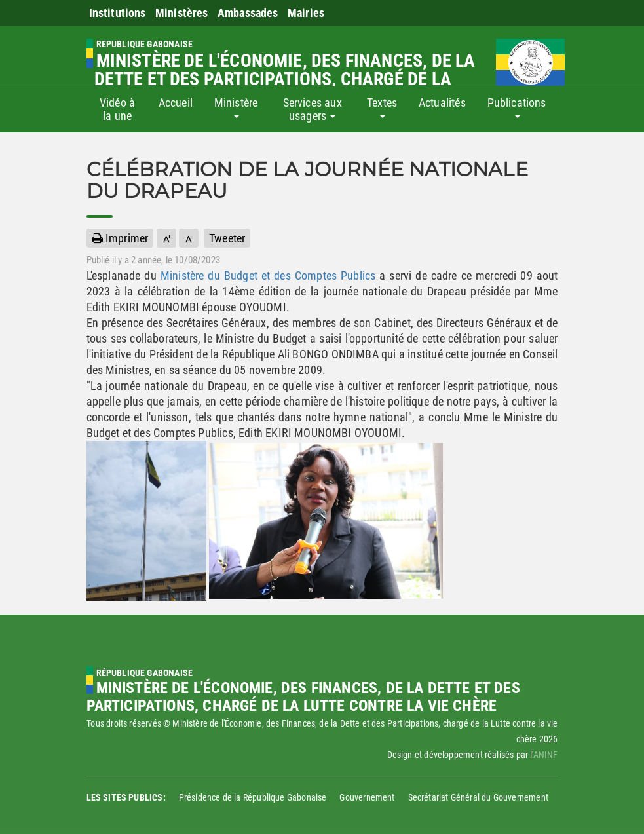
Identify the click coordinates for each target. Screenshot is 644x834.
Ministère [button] (236, 107)
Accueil (176, 103)
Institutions (118, 13)
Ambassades (248, 13)
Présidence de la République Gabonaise (253, 797)
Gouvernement (367, 797)
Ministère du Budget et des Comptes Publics (268, 275)
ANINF (546, 755)
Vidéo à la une (117, 109)
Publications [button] (517, 107)
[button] (166, 238)
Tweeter (227, 238)
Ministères (182, 13)
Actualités (442, 103)
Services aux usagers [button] (313, 109)
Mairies (306, 13)
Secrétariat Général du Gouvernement (478, 797)
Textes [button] (382, 107)
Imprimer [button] (120, 238)
